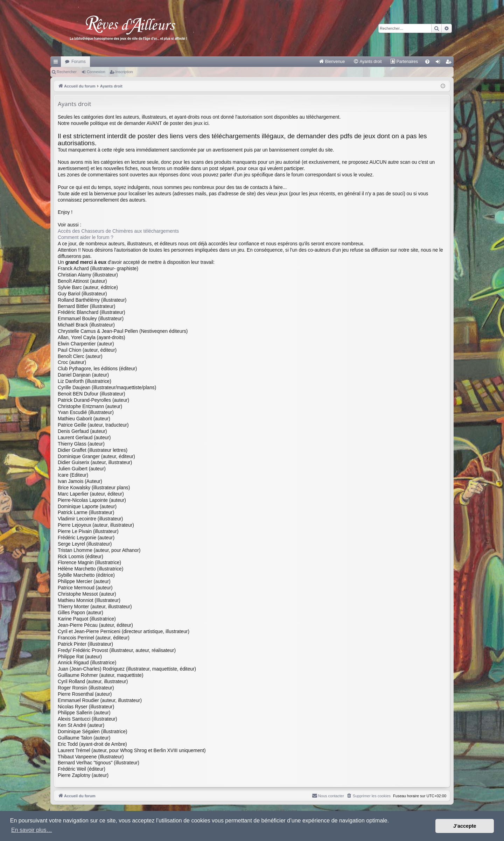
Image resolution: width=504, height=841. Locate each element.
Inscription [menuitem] (450, 63)
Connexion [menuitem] (439, 63)
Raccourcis (57, 63)
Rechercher (67, 72)
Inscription (124, 72)
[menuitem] (332, 62)
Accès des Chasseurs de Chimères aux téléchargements (118, 231)
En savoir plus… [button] (32, 830)
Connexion (96, 72)
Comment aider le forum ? (86, 237)
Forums (79, 62)
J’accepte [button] (465, 826)
